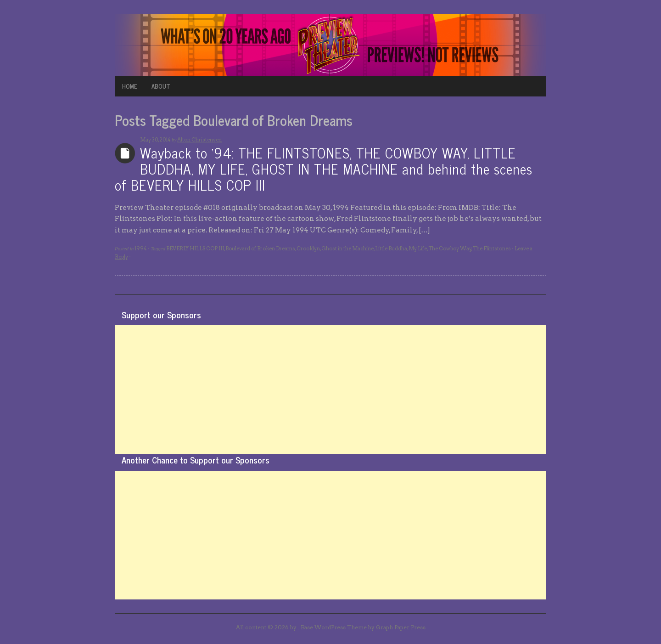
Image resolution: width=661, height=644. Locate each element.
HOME (130, 86)
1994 (141, 249)
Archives (125, 153)
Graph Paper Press (401, 627)
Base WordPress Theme (334, 627)
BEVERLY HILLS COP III (195, 249)
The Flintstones (492, 249)
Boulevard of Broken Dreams (260, 249)
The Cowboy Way (450, 249)
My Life (418, 249)
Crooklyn (308, 249)
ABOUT (161, 86)
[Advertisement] (330, 390)
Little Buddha (391, 249)
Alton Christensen (199, 140)
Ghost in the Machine (347, 249)
